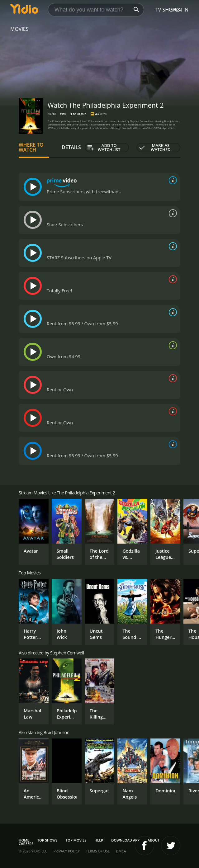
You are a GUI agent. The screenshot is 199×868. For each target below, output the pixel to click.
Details (71, 147)
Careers (26, 844)
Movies (19, 29)
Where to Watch (31, 147)
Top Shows (47, 840)
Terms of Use (98, 851)
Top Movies (76, 840)
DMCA (121, 851)
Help (99, 840)
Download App (125, 840)
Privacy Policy (67, 851)
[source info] (172, 180)
